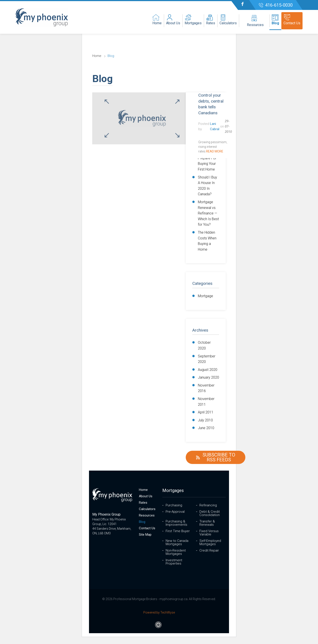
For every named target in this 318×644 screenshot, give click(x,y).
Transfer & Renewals (207, 523)
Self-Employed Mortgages (210, 543)
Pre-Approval (175, 512)
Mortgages (173, 490)
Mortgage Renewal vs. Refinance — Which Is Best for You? (208, 213)
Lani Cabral (215, 126)
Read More (215, 151)
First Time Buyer (178, 531)
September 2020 (207, 359)
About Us (146, 496)
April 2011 (206, 412)
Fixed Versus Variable (209, 533)
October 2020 (204, 345)
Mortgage (205, 296)
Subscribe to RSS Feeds (215, 457)
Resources (147, 515)
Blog (142, 522)
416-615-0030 (279, 5)
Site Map (145, 535)
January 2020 (208, 377)
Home (98, 56)
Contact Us (147, 528)
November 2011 (206, 402)
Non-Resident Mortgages (176, 552)
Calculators (147, 509)
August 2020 (208, 370)
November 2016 (206, 388)
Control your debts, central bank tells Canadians (211, 104)
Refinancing (208, 505)
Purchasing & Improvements (176, 523)
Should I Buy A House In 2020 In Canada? (207, 186)
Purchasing (174, 505)
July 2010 (205, 420)
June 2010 (206, 428)
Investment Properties (174, 562)
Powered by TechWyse (159, 612)
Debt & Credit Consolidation (210, 513)
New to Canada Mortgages (177, 543)
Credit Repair (209, 551)
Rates (143, 503)
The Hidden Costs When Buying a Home (207, 241)
